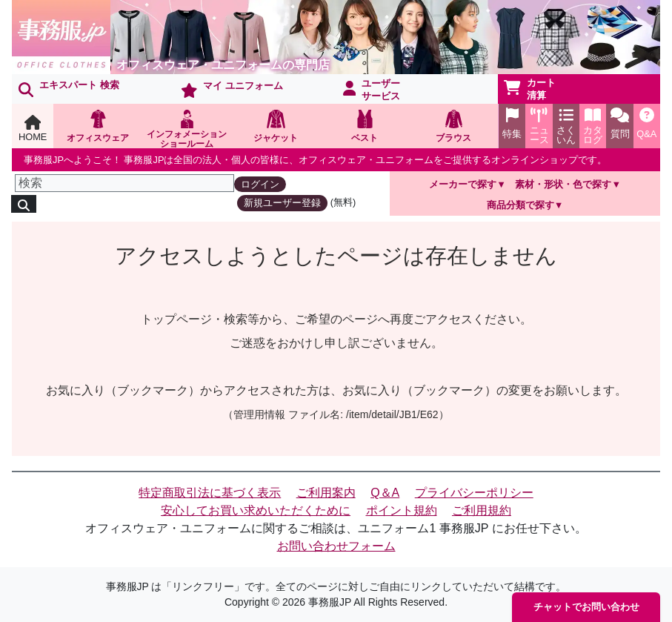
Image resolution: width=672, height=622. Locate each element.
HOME (33, 129)
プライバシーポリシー (474, 493)
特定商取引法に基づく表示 (210, 493)
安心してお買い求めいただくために (256, 510)
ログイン (260, 184)
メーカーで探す (463, 184)
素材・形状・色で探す (563, 184)
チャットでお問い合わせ (586, 607)
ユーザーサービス (372, 90)
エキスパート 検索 (69, 88)
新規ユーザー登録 (282, 203)
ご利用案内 (326, 493)
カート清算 (530, 89)
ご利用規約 (482, 510)
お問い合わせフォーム (336, 546)
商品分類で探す (520, 205)
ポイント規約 (402, 510)
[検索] (124, 183)
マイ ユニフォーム (232, 89)
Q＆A (385, 493)
